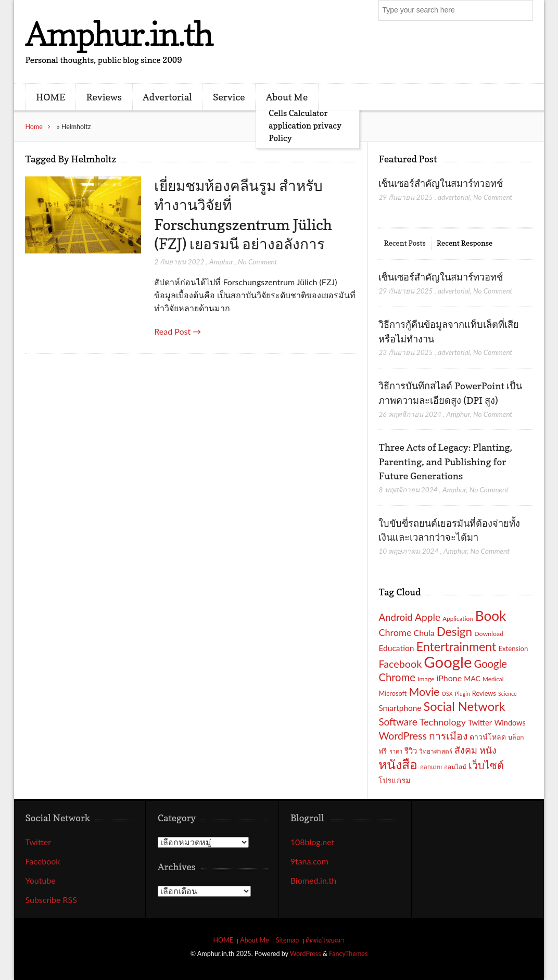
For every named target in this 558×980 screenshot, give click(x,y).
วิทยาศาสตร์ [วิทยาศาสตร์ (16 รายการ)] (436, 751)
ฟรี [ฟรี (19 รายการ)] (383, 751)
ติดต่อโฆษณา (325, 940)
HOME (50, 97)
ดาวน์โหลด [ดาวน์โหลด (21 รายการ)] (488, 737)
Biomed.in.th (314, 880)
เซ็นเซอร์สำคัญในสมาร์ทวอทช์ (442, 183)
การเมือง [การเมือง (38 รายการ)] (448, 736)
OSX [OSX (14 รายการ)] (447, 693)
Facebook (42, 861)
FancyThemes (348, 954)
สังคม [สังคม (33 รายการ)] (466, 750)
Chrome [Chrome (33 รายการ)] (395, 632)
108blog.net (313, 842)
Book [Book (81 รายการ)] (491, 616)
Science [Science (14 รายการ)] (508, 693)
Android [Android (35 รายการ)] (396, 617)
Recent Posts (404, 243)
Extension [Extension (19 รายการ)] (513, 648)
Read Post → (177, 331)
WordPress (306, 954)
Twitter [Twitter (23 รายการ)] (480, 722)
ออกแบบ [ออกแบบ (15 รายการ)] (431, 767)
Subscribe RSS (51, 900)
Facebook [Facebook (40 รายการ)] (400, 664)
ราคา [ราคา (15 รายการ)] (396, 751)
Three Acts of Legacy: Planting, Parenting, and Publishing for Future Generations (445, 461)
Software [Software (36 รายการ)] (398, 722)
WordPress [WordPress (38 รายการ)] (402, 736)
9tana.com (309, 861)
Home (34, 127)
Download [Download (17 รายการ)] (489, 634)
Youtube (40, 880)
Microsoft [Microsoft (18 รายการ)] (392, 693)
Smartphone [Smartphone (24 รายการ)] (400, 708)
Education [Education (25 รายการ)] (396, 648)
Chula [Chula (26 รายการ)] (424, 633)
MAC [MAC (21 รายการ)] (472, 678)
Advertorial (167, 97)
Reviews (104, 97)
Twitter (38, 842)
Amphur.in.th (119, 34)
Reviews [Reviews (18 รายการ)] (484, 693)
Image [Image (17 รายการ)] (426, 679)
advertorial (454, 197)
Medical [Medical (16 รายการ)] (493, 679)
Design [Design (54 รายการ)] (454, 632)
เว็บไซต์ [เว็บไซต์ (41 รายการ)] (486, 765)
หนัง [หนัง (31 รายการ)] (488, 750)
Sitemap (288, 940)
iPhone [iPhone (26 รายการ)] (449, 678)
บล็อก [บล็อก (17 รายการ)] (516, 737)
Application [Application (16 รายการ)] (458, 618)
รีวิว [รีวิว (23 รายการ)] (411, 750)
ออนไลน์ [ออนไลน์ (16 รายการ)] (455, 767)
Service (229, 97)
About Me (287, 97)
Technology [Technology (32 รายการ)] (443, 722)
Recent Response (465, 243)
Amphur (221, 262)
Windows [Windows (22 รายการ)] (510, 723)
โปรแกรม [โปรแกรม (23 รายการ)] (395, 780)
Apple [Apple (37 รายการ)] (428, 617)
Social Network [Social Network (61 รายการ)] (464, 706)
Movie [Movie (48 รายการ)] (424, 692)
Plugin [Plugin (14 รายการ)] (462, 693)
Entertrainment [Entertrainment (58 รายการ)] (456, 646)
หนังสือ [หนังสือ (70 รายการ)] (398, 764)
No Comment (257, 262)
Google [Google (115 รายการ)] (448, 662)
